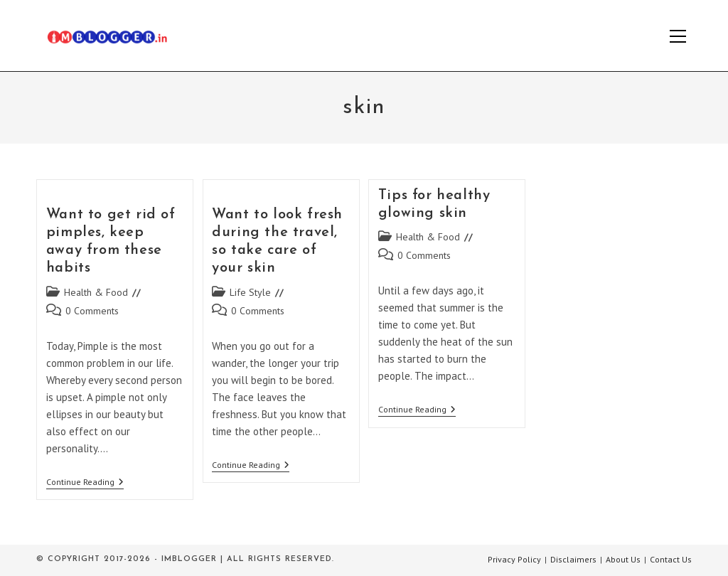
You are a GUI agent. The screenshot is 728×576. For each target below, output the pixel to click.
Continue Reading (85, 483)
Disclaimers (573, 559)
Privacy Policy (514, 559)
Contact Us (671, 559)
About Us (623, 559)
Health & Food (96, 292)
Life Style (250, 292)
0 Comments (92, 311)
